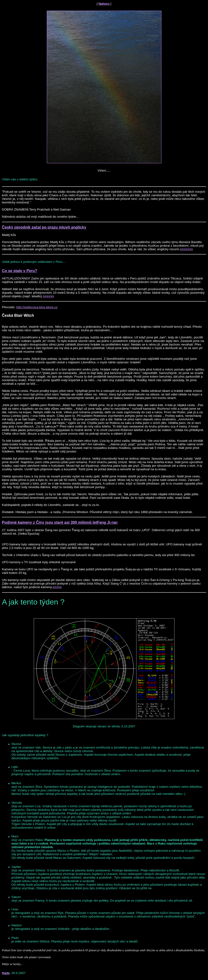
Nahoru (104, 4)
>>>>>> (49, 296)
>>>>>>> (186, 249)
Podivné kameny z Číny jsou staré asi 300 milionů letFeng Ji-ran (60, 522)
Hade (6, 973)
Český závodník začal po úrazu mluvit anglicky (44, 227)
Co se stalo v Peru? (20, 271)
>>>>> (57, 587)
